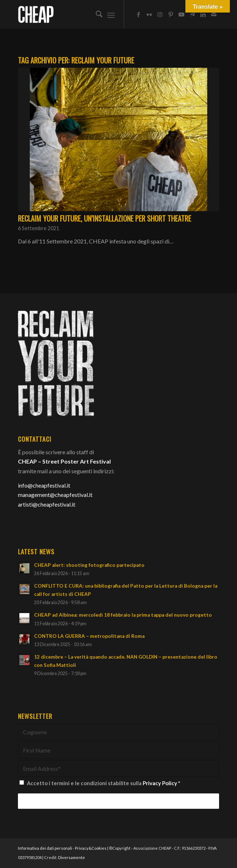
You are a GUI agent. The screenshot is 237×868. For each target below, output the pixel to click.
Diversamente (72, 857)
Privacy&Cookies (91, 848)
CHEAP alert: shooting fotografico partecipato (89, 565)
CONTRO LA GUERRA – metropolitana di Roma (89, 636)
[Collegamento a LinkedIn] (203, 14)
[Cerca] (96, 14)
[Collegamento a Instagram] (160, 14)
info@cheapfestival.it (44, 485)
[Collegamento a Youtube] (181, 14)
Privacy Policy (160, 783)
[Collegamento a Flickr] (149, 14)
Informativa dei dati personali (45, 848)
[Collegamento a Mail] (214, 14)
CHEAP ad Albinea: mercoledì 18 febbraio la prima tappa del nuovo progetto (123, 615)
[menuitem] (96, 14)
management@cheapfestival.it (55, 495)
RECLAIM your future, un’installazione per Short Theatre (105, 218)
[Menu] (111, 14)
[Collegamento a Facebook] (138, 14)
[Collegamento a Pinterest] (171, 14)
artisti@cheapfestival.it (47, 504)
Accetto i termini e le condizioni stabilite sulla (103, 783)
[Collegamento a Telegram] (192, 14)
